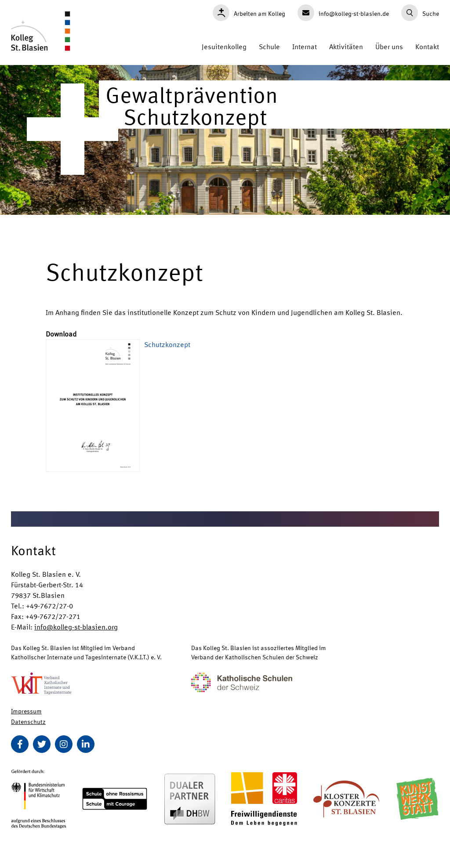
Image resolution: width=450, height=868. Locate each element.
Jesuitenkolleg (224, 46)
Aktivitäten (346, 46)
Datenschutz (28, 721)
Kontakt (427, 46)
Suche (420, 13)
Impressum (26, 711)
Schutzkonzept (167, 344)
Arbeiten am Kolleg (249, 13)
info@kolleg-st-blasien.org (76, 627)
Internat (305, 46)
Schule (269, 46)
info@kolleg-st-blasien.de (343, 13)
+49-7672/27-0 (49, 606)
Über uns (389, 46)
